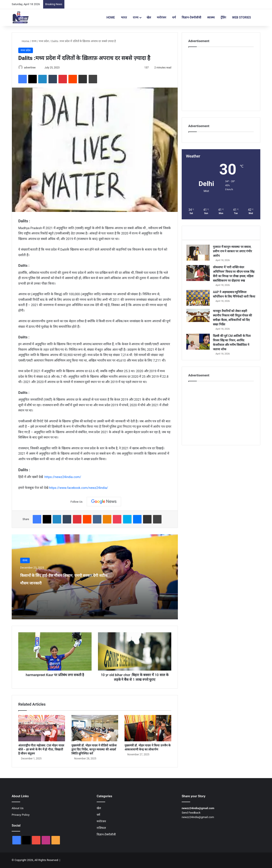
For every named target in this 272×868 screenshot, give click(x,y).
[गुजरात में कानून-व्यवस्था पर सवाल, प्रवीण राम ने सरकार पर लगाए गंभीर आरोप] (200, 255)
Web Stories (242, 17)
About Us (18, 808)
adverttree (32, 68)
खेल (149, 17)
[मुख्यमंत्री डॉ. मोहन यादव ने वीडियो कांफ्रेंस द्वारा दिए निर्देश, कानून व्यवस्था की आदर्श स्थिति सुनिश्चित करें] (95, 728)
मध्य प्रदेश (44, 41)
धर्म (174, 17)
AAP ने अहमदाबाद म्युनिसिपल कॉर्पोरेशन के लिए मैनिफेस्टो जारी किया (233, 303)
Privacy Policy (21, 815)
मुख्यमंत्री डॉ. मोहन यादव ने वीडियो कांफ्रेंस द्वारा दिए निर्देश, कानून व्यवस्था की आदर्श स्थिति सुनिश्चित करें (94, 750)
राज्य (136, 17)
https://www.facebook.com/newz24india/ (79, 488)
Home (111, 17)
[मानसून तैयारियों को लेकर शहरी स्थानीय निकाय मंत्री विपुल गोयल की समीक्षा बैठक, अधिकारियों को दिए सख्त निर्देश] (200, 323)
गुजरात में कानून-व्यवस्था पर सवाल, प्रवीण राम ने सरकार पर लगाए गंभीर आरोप (234, 253)
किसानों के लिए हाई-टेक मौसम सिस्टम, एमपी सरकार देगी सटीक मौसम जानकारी (58, 583)
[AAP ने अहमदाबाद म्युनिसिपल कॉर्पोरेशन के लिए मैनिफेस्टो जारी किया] (200, 304)
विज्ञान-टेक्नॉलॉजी (192, 17)
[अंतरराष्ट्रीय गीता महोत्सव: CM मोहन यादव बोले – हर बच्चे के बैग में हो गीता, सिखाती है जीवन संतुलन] (42, 728)
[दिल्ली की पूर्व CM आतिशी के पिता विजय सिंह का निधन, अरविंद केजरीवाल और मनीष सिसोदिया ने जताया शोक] (200, 350)
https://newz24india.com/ (63, 477)
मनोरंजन (161, 17)
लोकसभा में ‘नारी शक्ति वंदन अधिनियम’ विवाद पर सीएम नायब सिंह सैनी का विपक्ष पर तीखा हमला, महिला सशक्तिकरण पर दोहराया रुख (234, 278)
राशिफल (101, 828)
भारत (124, 17)
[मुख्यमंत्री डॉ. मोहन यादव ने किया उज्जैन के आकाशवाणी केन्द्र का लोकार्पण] (148, 728)
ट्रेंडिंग (223, 17)
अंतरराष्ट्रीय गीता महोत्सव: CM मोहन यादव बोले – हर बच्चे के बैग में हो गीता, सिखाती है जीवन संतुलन (41, 750)
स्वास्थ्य (211, 17)
